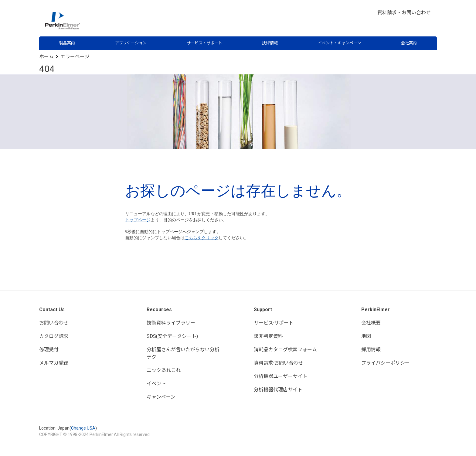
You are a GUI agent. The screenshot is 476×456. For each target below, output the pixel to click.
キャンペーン (161, 397)
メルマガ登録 (54, 363)
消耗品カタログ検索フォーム (285, 350)
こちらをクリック (202, 238)
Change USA (83, 428)
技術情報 (270, 43)
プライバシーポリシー (386, 363)
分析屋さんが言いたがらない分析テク (183, 353)
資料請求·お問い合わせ (279, 363)
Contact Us (52, 310)
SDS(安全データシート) (172, 336)
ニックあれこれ (164, 370)
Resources (159, 310)
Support (263, 310)
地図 (366, 336)
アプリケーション (131, 43)
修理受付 (49, 350)
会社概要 (371, 323)
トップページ (138, 220)
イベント (156, 384)
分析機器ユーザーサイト (280, 376)
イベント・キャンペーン (339, 43)
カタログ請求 (54, 336)
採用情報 (371, 350)
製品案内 (67, 43)
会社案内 (409, 43)
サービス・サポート (204, 43)
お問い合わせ (54, 323)
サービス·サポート (274, 323)
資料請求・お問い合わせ (404, 13)
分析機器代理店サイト (278, 390)
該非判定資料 (268, 336)
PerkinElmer (376, 310)
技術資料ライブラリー (171, 323)
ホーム (46, 57)
